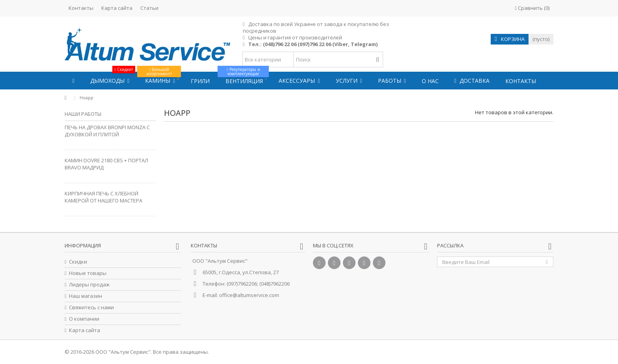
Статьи (149, 8)
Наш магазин (86, 296)
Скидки (78, 262)
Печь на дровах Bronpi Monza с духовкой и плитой (107, 131)
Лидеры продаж (89, 285)
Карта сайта (117, 8)
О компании (84, 319)
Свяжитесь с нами (91, 307)
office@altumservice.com (249, 295)
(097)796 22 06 (314, 44)
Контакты (81, 8)
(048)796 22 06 (280, 44)
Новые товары (88, 273)
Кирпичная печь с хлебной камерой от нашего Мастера (103, 197)
